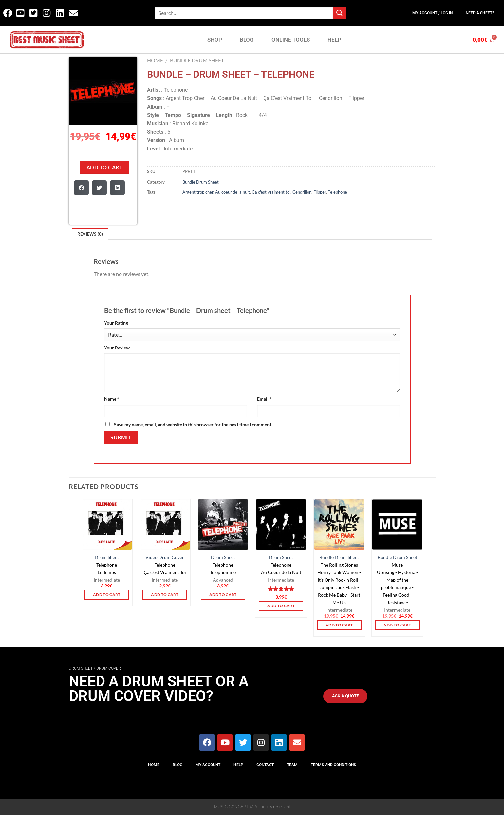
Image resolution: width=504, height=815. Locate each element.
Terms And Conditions (333, 765)
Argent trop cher (198, 192)
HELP (334, 40)
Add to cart (104, 167)
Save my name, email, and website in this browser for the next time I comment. (193, 424)
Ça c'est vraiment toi (271, 192)
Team (292, 765)
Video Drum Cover (165, 557)
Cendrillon (302, 192)
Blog (177, 765)
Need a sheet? (480, 13)
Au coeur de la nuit (233, 192)
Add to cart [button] (107, 595)
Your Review (117, 348)
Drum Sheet (107, 557)
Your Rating (116, 323)
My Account (208, 765)
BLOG (247, 40)
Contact (265, 765)
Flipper (320, 192)
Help (238, 765)
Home (155, 60)
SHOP (215, 40)
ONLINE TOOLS (291, 40)
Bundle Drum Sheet (197, 60)
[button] (81, 188)
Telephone (337, 192)
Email (264, 399)
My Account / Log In (432, 13)
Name (112, 399)
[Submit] (340, 13)
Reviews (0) (90, 234)
